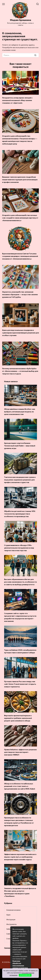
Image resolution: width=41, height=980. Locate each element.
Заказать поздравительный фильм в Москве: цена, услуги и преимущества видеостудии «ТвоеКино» (20, 892)
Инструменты (11, 924)
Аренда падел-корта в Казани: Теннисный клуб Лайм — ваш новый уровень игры (20, 446)
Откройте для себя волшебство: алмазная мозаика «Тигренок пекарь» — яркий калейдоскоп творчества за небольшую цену (20, 140)
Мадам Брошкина (20, 20)
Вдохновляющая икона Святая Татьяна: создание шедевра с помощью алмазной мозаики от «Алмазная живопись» (20, 256)
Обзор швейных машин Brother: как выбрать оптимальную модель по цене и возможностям (20, 412)
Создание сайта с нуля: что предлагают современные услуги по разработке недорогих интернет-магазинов (20, 617)
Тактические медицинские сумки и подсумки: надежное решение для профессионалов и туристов (20, 480)
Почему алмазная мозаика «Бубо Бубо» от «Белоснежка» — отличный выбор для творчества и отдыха (20, 371)
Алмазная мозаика (13, 910)
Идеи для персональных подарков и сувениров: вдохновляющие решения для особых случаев (20, 333)
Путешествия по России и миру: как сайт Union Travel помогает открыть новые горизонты (20, 684)
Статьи (9, 939)
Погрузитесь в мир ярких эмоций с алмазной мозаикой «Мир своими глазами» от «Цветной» (17, 100)
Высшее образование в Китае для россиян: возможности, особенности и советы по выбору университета (20, 582)
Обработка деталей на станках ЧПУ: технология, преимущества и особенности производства (20, 514)
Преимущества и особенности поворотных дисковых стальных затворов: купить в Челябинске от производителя (19, 821)
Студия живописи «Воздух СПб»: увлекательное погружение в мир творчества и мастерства (19, 548)
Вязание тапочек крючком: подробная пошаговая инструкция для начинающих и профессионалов (20, 179)
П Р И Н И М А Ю (25, 975)
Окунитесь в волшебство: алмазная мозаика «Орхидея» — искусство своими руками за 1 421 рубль (20, 294)
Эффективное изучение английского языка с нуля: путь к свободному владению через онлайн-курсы (20, 857)
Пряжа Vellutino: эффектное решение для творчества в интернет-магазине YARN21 (20, 752)
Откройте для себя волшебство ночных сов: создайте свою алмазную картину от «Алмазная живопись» (20, 218)
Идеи (8, 915)
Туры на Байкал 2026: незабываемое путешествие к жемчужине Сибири (20, 651)
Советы (9, 934)
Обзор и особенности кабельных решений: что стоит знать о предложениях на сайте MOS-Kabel (20, 786)
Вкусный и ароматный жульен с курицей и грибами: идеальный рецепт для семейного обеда (18, 718)
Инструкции (11, 919)
